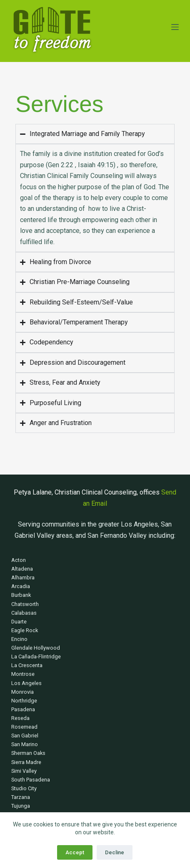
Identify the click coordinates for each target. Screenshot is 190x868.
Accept (75, 852)
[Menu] (175, 27)
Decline (115, 852)
